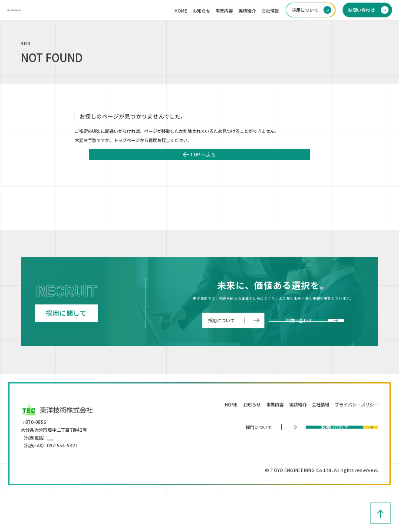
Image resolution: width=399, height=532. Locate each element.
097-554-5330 (63, 475)
